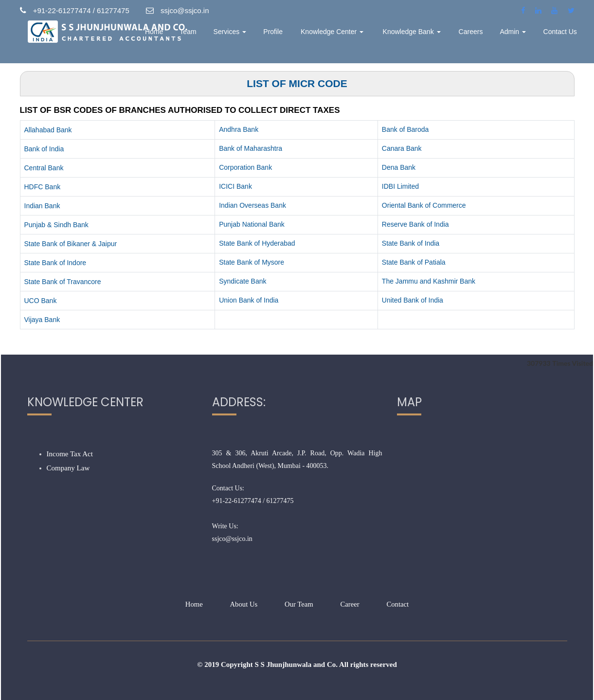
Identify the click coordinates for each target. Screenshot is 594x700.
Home (204, 36)
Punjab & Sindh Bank (56, 225)
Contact (399, 604)
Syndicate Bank (243, 281)
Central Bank (44, 168)
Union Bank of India (249, 300)
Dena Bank (399, 167)
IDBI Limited (400, 186)
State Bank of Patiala (414, 262)
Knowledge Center (366, 36)
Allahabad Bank (48, 130)
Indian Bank (42, 206)
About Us (243, 604)
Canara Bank (402, 148)
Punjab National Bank (252, 224)
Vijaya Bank (42, 320)
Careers (482, 36)
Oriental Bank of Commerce (424, 205)
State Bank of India (411, 243)
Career (350, 604)
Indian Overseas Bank (252, 205)
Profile (316, 36)
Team (236, 36)
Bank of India (44, 149)
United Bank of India (413, 300)
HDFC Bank (43, 187)
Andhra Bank (239, 129)
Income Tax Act (70, 454)
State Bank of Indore (55, 263)
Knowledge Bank (430, 36)
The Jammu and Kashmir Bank (429, 281)
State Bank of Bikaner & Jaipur (71, 244)
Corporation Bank (245, 167)
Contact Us (563, 36)
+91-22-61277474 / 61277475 (253, 501)
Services (276, 36)
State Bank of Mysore (252, 262)
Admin (521, 36)
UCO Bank (41, 301)
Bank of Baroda (405, 129)
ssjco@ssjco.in (232, 539)
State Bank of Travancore (63, 282)
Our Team (299, 604)
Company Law (68, 468)
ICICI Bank (235, 186)
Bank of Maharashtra (251, 148)
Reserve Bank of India (415, 224)
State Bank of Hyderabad (257, 243)
